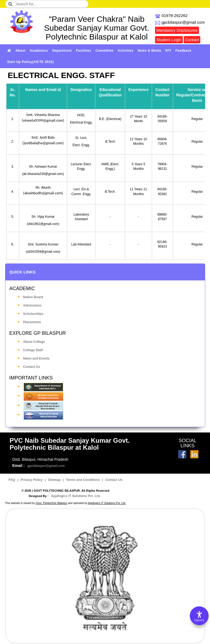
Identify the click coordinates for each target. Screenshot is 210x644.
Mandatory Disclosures (177, 30)
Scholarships (33, 314)
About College (34, 342)
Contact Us (32, 367)
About (20, 51)
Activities (126, 51)
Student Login (169, 40)
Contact (192, 40)
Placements (32, 322)
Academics (39, 51)
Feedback (183, 51)
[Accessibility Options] (199, 616)
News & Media (149, 51)
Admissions (32, 305)
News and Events (37, 358)
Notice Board (33, 297)
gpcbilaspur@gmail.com (46, 466)
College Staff (33, 350)
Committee (104, 51)
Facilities (84, 51)
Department (62, 51)
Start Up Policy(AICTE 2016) (31, 62)
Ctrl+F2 (199, 620)
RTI (168, 51)
